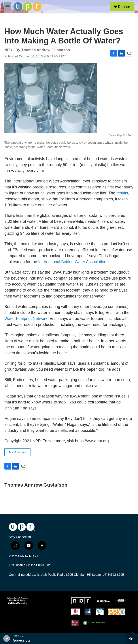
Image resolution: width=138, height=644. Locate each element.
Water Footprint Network (26, 319)
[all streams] (132, 638)
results (122, 193)
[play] (7, 638)
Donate (124, 7)
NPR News (17, 452)
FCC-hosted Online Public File (30, 565)
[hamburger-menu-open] (7, 7)
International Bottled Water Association (72, 262)
